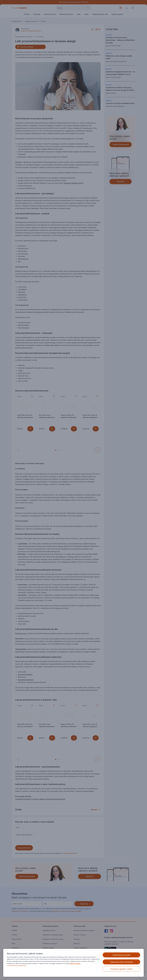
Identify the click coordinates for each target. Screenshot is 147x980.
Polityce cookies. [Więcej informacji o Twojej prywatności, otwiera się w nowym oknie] (75, 964)
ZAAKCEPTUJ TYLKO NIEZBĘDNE (121, 962)
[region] (73, 963)
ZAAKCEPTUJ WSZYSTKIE (121, 955)
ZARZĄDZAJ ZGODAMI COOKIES (121, 969)
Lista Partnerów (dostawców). (17, 966)
